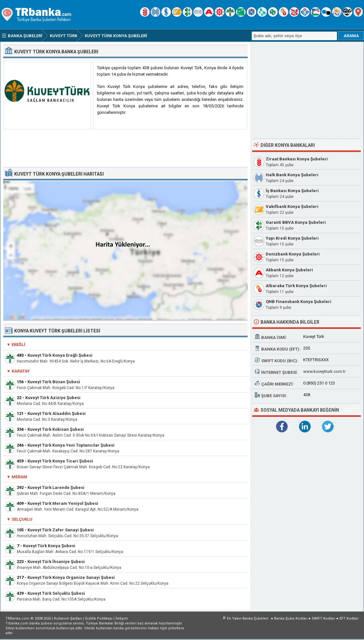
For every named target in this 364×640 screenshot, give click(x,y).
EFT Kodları (349, 618)
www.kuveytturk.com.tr (324, 371)
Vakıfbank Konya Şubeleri (292, 206)
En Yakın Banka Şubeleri (248, 618)
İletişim (122, 618)
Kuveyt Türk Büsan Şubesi (54, 382)
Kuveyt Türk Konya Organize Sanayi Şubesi (71, 577)
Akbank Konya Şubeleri (289, 270)
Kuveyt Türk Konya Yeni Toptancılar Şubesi (71, 445)
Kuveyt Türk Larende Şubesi (56, 488)
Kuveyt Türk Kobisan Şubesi (56, 429)
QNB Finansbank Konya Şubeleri (299, 302)
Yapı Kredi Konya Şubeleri (292, 238)
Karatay (21, 371)
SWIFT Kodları (323, 618)
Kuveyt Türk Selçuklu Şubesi (56, 593)
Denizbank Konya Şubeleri (293, 254)
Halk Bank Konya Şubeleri (292, 175)
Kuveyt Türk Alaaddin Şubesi (57, 413)
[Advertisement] (125, 148)
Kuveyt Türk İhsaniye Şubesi (56, 562)
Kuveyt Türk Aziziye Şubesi (53, 398)
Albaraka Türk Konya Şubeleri (296, 286)
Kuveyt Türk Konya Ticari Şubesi (60, 461)
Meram (19, 477)
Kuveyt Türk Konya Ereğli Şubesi (60, 355)
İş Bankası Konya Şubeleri (292, 191)
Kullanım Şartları (68, 618)
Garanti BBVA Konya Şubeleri (296, 222)
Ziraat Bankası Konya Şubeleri (297, 159)
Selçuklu (22, 519)
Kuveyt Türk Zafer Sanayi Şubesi (61, 530)
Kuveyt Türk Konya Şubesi (49, 546)
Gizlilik (99, 618)
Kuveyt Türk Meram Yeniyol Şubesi (63, 503)
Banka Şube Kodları (291, 618)
